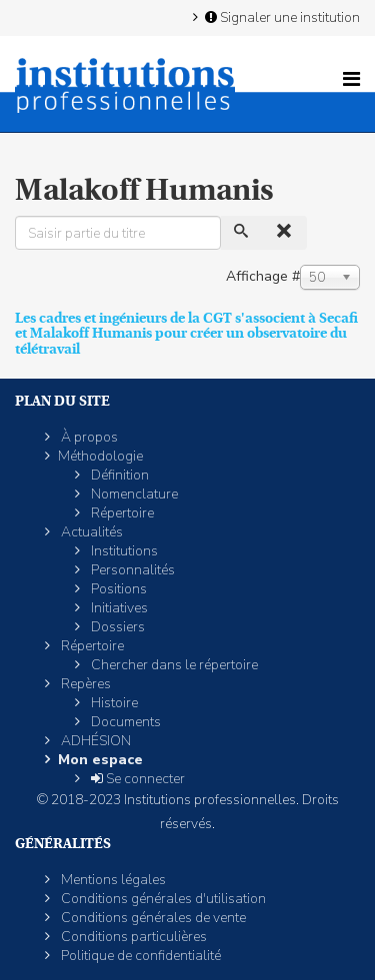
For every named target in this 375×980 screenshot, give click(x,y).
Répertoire (121, 513)
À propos (88, 437)
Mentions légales (112, 880)
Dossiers (116, 627)
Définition (118, 475)
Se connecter (136, 779)
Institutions (123, 551)
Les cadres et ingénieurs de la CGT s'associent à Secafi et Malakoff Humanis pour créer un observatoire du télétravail (186, 333)
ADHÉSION (94, 741)
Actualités (90, 532)
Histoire (113, 703)
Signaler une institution (281, 17)
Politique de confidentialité (139, 956)
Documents (124, 722)
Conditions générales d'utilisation (162, 899)
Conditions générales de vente (152, 918)
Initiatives (118, 608)
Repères (84, 684)
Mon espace (100, 760)
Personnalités (131, 570)
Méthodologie (100, 456)
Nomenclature (133, 494)
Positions (117, 589)
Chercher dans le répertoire (173, 665)
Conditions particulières (132, 937)
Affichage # (263, 276)
